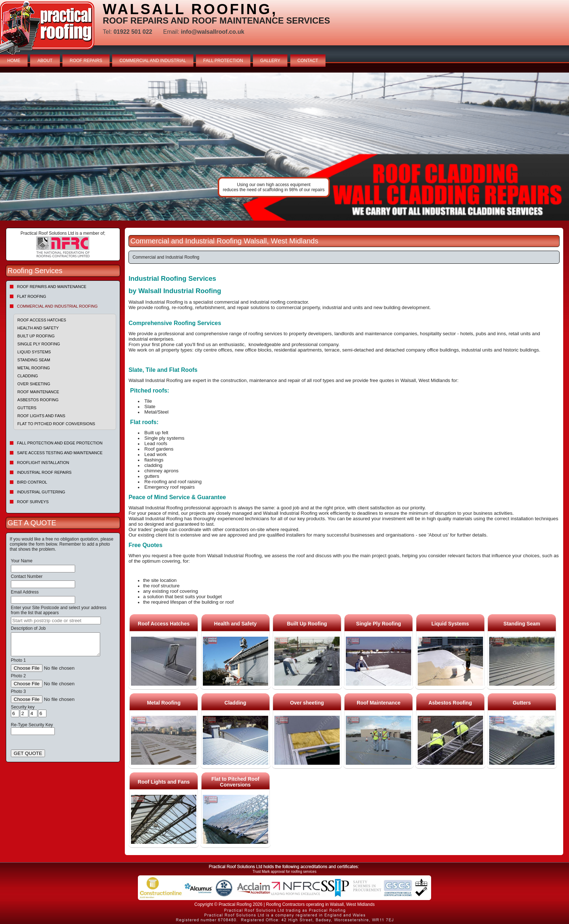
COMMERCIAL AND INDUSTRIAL (153, 61)
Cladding (28, 376)
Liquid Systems (34, 352)
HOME (14, 61)
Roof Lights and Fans (41, 416)
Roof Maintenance (38, 392)
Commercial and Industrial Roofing (57, 306)
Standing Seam (34, 360)
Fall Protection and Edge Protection (60, 443)
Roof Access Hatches (42, 320)
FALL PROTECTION (223, 61)
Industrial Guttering (41, 492)
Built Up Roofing (36, 336)
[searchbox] (56, 621)
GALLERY (270, 61)
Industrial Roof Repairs (44, 472)
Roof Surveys (33, 502)
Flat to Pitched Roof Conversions (56, 424)
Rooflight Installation (43, 463)
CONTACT (308, 61)
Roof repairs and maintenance (52, 287)
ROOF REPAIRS (86, 61)
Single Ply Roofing (39, 344)
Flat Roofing (32, 296)
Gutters (27, 408)
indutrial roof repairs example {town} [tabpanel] (284, 147)
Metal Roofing (34, 368)
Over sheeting (34, 384)
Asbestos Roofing (38, 400)
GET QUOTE (28, 753)
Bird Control (32, 482)
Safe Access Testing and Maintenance (60, 453)
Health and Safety (38, 328)
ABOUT (45, 61)
